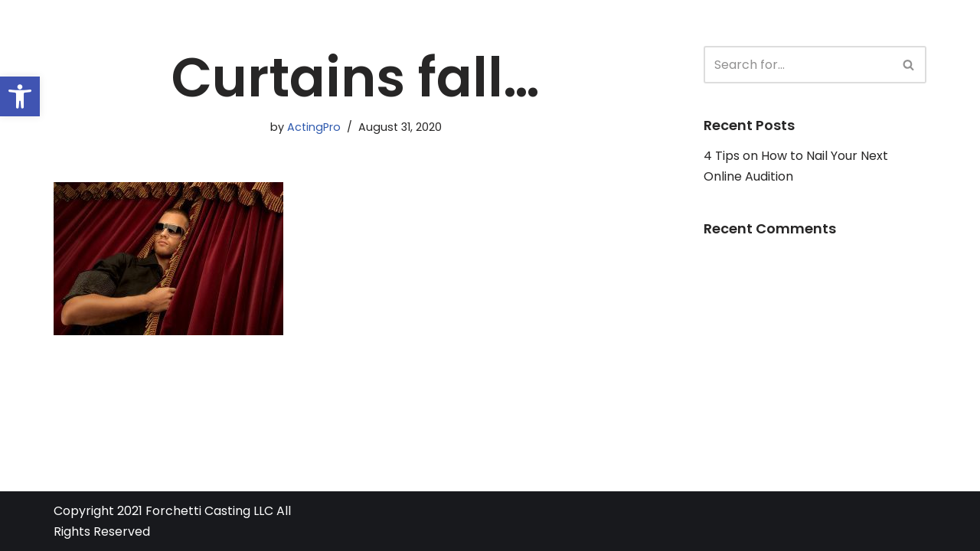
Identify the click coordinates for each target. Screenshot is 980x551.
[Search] (798, 65)
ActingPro (314, 127)
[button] (20, 96)
